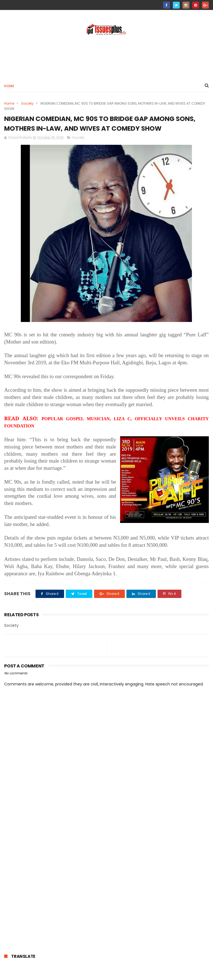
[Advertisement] (106, 59)
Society (27, 104)
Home (9, 87)
